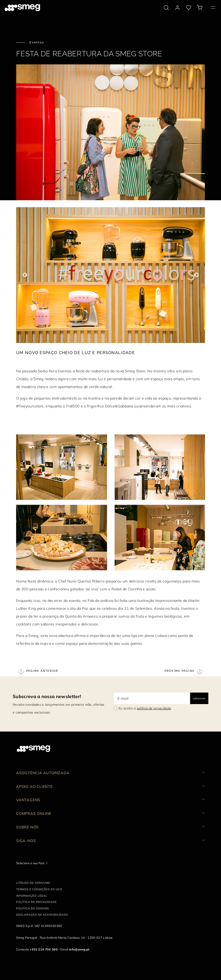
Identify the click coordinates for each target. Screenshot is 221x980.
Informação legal (32, 896)
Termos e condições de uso (39, 889)
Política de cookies (33, 908)
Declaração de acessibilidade (42, 915)
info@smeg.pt (79, 949)
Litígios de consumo (33, 883)
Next (196, 275)
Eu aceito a (145, 708)
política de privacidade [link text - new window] (154, 708)
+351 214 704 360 (44, 949)
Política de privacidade (36, 902)
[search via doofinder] (166, 8)
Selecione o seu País (30, 863)
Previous (25, 275)
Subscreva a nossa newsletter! (47, 696)
